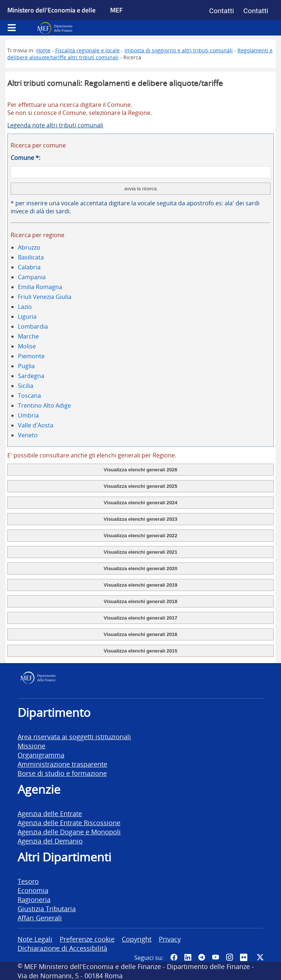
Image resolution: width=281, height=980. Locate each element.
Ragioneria (34, 899)
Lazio (25, 307)
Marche (28, 336)
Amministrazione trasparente (62, 764)
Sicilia (26, 386)
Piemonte (31, 356)
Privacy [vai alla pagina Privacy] (170, 939)
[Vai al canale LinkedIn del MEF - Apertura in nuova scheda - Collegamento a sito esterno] (188, 957)
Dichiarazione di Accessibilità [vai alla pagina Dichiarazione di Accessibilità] (62, 948)
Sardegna (31, 376)
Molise (27, 346)
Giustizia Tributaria (47, 908)
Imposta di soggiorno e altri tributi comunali (179, 50)
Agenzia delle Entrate (50, 813)
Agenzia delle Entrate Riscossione (69, 822)
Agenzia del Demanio (50, 841)
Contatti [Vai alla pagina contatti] (222, 11)
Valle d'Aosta (36, 425)
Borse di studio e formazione (62, 773)
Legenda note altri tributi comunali (55, 125)
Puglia (26, 366)
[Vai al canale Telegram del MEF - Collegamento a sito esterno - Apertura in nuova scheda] (202, 957)
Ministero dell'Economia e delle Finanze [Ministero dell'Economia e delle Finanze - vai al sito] (51, 18)
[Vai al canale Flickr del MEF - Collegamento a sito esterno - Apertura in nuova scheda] (245, 957)
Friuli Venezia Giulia (45, 297)
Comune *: (25, 158)
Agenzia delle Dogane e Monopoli (69, 832)
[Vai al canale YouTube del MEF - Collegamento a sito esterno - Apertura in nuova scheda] (216, 957)
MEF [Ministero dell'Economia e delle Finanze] (117, 10)
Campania (32, 277)
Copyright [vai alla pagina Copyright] (137, 939)
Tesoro (28, 881)
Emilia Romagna (40, 287)
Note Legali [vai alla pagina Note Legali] (35, 939)
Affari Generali (40, 918)
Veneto (28, 435)
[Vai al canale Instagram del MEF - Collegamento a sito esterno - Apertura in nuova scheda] (229, 957)
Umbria (28, 415)
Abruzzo (29, 247)
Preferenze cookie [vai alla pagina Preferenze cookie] (87, 939)
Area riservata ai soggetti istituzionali (74, 736)
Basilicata (31, 257)
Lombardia (33, 326)
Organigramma (41, 755)
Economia (33, 890)
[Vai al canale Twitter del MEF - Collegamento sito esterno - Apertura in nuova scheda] (260, 957)
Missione (31, 746)
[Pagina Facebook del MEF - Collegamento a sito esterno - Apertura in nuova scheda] (174, 957)
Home (43, 50)
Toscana (29, 396)
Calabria (29, 267)
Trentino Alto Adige (44, 405)
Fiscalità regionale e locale (87, 50)
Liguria (27, 317)
